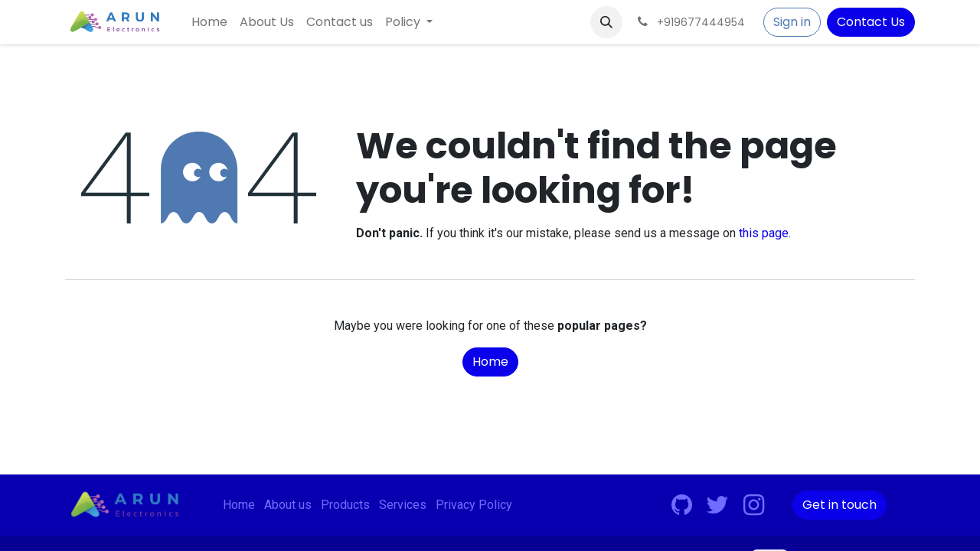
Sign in (792, 22)
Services (403, 505)
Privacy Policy (474, 505)
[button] (606, 22)
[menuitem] (209, 22)
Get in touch (840, 505)
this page (764, 233)
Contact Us (871, 22)
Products (345, 505)
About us (288, 505)
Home (490, 362)
